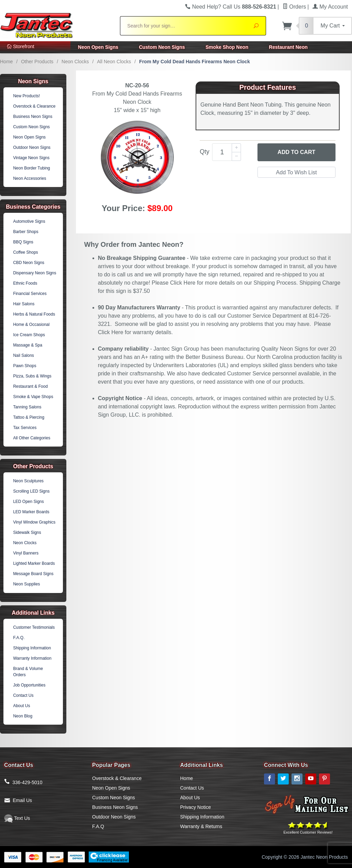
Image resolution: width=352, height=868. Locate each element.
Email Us (22, 800)
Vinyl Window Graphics (34, 522)
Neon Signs (33, 81)
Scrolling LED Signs (31, 491)
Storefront (21, 46)
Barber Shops (26, 232)
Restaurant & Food (30, 386)
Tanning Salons (27, 407)
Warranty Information (32, 658)
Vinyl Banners (26, 553)
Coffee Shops (26, 252)
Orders (294, 7)
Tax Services (25, 428)
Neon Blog (23, 716)
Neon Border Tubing (31, 168)
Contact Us (23, 695)
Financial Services (30, 294)
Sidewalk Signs (27, 532)
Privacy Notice (195, 807)
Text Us (17, 818)
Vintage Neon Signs (31, 158)
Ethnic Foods (25, 283)
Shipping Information (32, 648)
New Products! (26, 96)
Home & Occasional (31, 325)
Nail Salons (24, 355)
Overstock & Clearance (34, 106)
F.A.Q (98, 826)
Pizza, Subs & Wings (32, 376)
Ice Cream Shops (29, 335)
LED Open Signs (28, 502)
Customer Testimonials (34, 627)
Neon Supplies (26, 584)
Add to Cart (296, 152)
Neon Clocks (75, 62)
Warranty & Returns (201, 826)
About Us (21, 706)
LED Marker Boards (31, 512)
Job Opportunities (29, 685)
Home (6, 62)
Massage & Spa (28, 345)
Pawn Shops (25, 366)
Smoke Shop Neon (227, 47)
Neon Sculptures (28, 481)
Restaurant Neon (288, 47)
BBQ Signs (23, 242)
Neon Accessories (30, 178)
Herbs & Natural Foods (34, 314)
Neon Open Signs (98, 47)
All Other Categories (32, 438)
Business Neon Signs (33, 117)
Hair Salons (24, 304)
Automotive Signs (29, 221)
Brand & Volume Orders (28, 672)
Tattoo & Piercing (29, 417)
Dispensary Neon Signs (35, 273)
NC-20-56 (137, 85)
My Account (330, 7)
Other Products (37, 62)
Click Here (183, 283)
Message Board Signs (33, 574)
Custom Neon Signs (162, 47)
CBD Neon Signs (29, 263)
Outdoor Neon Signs (32, 147)
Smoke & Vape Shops (33, 397)
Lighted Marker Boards (34, 563)
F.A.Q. (19, 638)
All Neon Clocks (114, 62)
